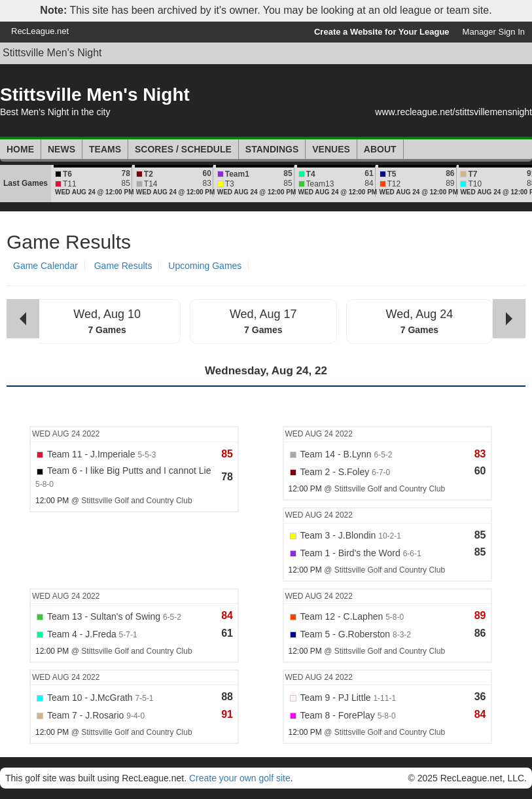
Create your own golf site (240, 778)
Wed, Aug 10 (107, 314)
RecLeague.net (40, 31)
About (380, 149)
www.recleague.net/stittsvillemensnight (453, 112)
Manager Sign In (494, 32)
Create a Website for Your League (382, 32)
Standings (272, 149)
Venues (331, 149)
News (62, 149)
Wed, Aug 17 (263, 314)
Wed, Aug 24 (420, 314)
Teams (105, 149)
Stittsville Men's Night (52, 53)
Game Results (123, 266)
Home (20, 149)
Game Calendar (45, 266)
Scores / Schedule (183, 149)
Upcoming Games (205, 266)
